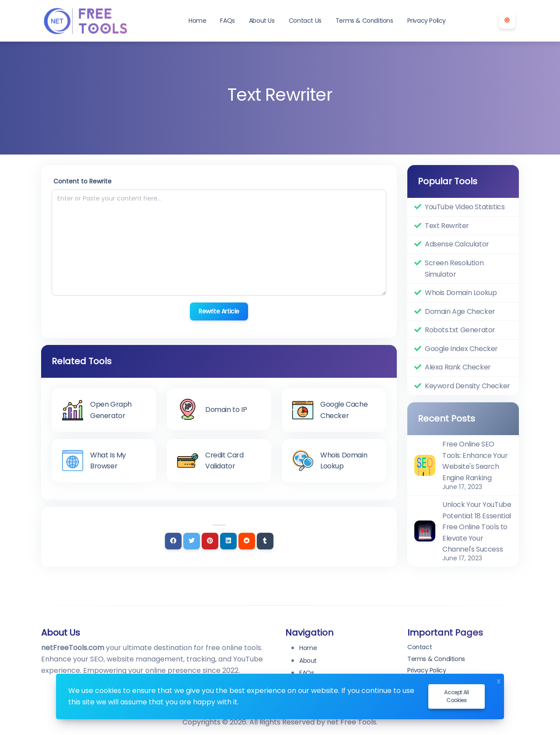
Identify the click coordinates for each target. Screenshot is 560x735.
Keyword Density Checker (467, 386)
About (308, 661)
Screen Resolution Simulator (454, 269)
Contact (420, 647)
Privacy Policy (427, 21)
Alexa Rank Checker (458, 367)
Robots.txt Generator (460, 330)
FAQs (227, 21)
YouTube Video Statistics (465, 207)
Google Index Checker (461, 349)
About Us (262, 21)
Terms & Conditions (364, 21)
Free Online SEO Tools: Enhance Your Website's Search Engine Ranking (475, 461)
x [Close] (499, 680)
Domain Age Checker (460, 311)
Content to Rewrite (82, 181)
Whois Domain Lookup (461, 293)
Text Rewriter (447, 226)
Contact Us (305, 21)
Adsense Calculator (457, 244)
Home (197, 21)
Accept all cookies (456, 696)
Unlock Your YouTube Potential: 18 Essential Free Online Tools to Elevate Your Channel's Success (477, 527)
